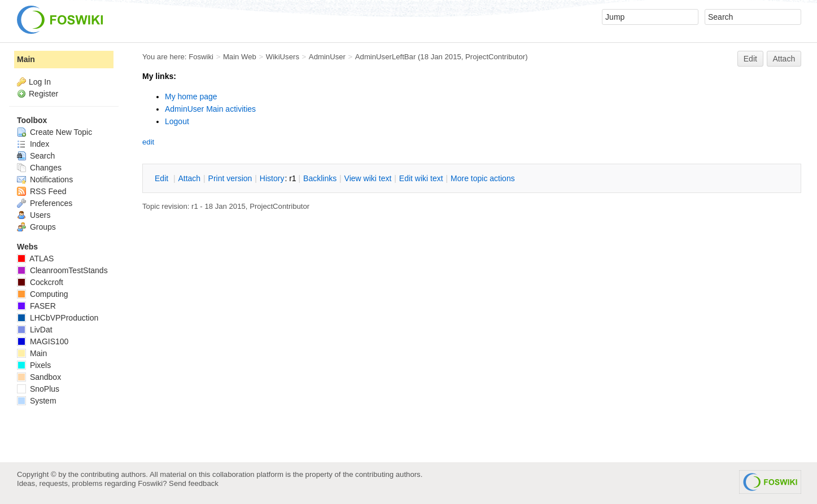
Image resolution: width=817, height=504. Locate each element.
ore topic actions (483, 178)
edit (148, 142)
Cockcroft (40, 282)
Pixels (34, 365)
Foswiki (201, 57)
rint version (230, 178)
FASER (36, 306)
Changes (39, 168)
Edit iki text (421, 178)
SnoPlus (38, 389)
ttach (189, 178)
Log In (40, 82)
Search (36, 156)
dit (163, 178)
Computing (43, 294)
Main (26, 59)
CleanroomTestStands (62, 270)
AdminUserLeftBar (386, 57)
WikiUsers (283, 57)
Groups (36, 227)
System (37, 401)
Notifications (45, 179)
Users (34, 215)
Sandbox (39, 377)
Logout (177, 121)
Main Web (240, 57)
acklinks (320, 178)
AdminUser (327, 57)
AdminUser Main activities (210, 109)
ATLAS (35, 258)
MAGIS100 (43, 341)
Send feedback (194, 483)
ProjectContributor (495, 57)
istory (272, 178)
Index (33, 144)
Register (43, 94)
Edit (750, 59)
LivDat (35, 330)
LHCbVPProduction (58, 318)
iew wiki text (368, 178)
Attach (784, 59)
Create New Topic (54, 132)
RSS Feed (41, 191)
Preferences (45, 203)
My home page (191, 97)
